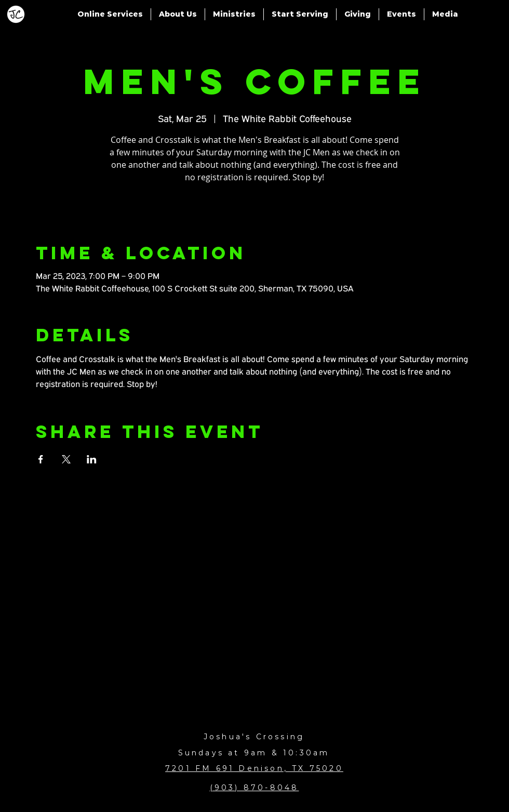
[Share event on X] (66, 459)
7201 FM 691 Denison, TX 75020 (254, 768)
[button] (110, 14)
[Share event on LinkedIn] (92, 459)
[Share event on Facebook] (41, 459)
